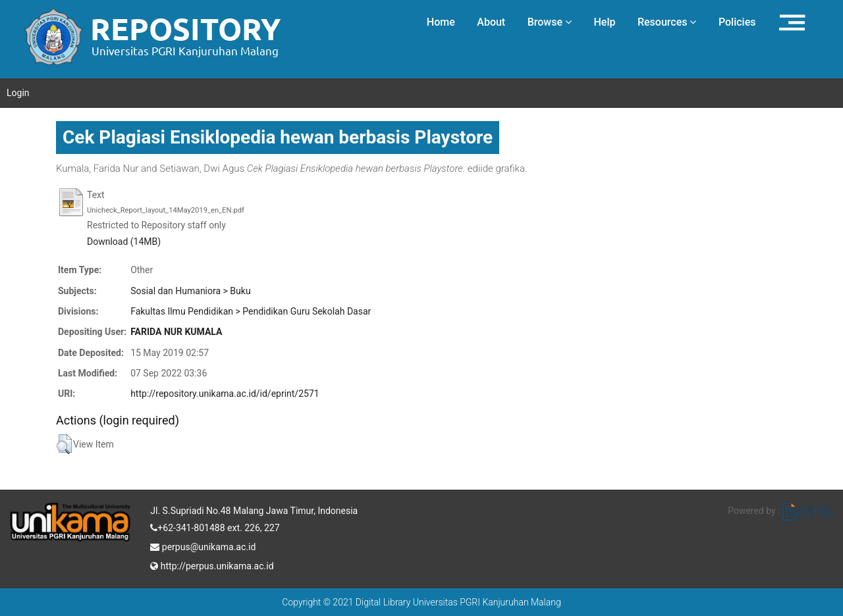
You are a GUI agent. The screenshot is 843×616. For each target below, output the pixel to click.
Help (604, 22)
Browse (550, 22)
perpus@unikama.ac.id (203, 546)
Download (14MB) (124, 242)
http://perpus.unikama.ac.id (212, 565)
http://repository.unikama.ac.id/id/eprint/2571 (225, 394)
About (491, 22)
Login (18, 93)
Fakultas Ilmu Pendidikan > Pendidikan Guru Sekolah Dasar (251, 311)
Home (441, 22)
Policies (737, 22)
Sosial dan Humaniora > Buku (190, 291)
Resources (667, 22)
